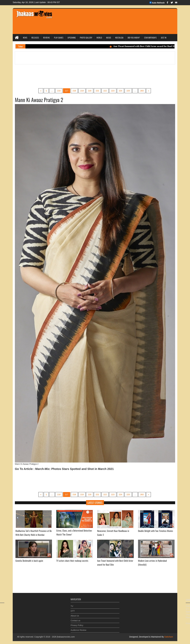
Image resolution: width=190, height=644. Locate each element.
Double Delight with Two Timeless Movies (155, 531)
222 (105, 91)
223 (113, 91)
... (52, 91)
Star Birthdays (150, 38)
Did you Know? (134, 38)
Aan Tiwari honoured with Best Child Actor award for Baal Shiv (145, 46)
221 (97, 91)
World (99, 38)
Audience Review (78, 629)
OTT (73, 610)
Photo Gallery (86, 38)
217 (66, 91)
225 (128, 91)
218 (74, 91)
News (25, 38)
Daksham (168, 637)
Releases (35, 38)
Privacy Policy (77, 624)
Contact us (75, 619)
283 (142, 91)
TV (72, 605)
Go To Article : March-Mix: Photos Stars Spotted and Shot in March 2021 (64, 469)
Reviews (46, 38)
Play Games (59, 38)
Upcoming (72, 38)
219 (82, 91)
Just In (164, 38)
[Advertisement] (110, 17)
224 (120, 91)
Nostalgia (119, 38)
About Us (75, 614)
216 (59, 91)
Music (109, 38)
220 (90, 91)
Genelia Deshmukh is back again (29, 561)
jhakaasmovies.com (66, 637)
